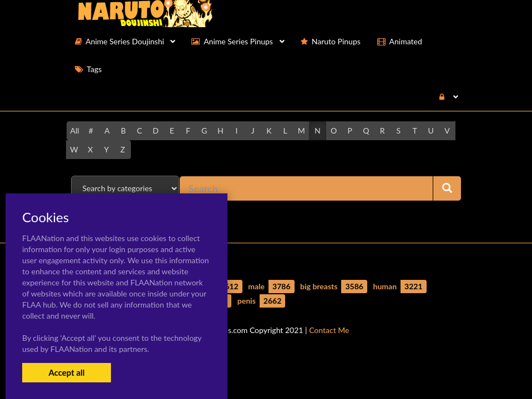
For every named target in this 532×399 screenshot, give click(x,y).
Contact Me (329, 330)
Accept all (66, 372)
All (75, 131)
